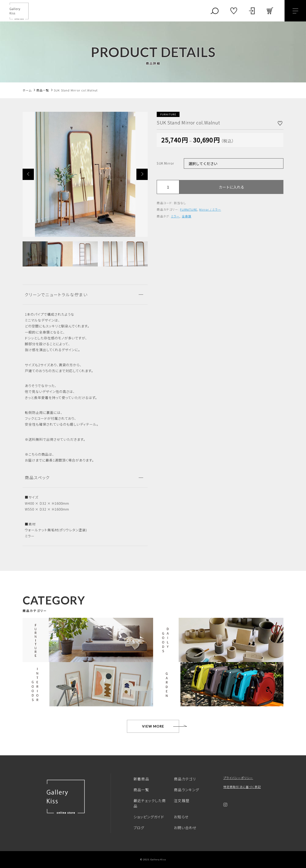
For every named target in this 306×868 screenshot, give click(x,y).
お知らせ (181, 817)
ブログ (139, 828)
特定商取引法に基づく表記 (242, 787)
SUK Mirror (165, 163)
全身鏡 (187, 216)
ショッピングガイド (149, 817)
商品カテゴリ (185, 779)
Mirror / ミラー (210, 209)
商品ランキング (186, 790)
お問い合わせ (185, 828)
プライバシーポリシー (238, 778)
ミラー (175, 216)
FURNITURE (189, 209)
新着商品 (141, 779)
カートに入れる (231, 187)
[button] (28, 174)
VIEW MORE (153, 726)
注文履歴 (182, 800)
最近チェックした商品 (150, 803)
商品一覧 (141, 790)
